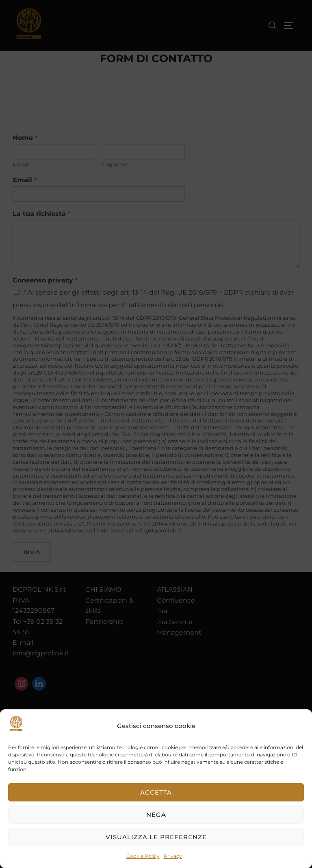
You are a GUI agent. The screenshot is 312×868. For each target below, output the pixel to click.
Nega (156, 815)
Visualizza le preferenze (156, 837)
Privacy (173, 856)
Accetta (156, 792)
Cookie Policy (143, 856)
